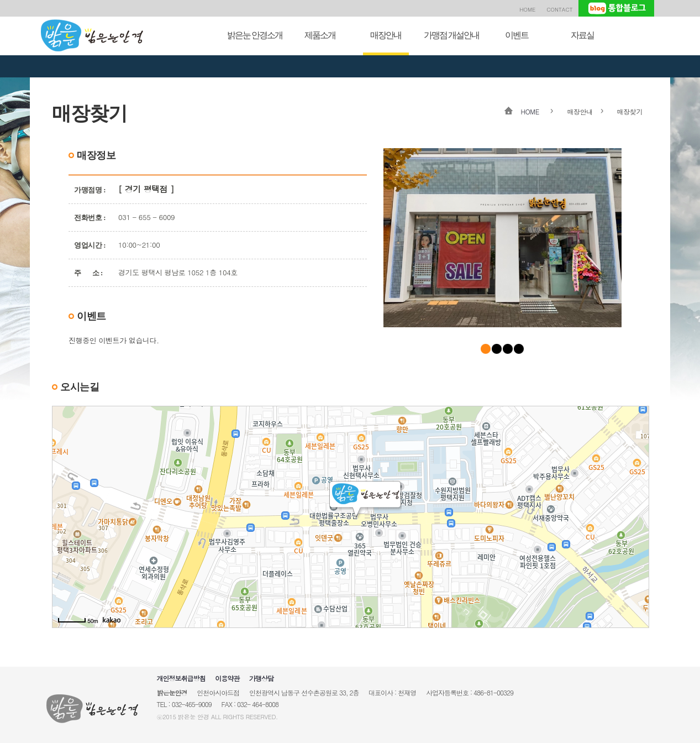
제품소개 (320, 35)
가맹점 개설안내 (451, 35)
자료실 (582, 35)
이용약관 (227, 678)
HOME (527, 9)
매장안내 (386, 35)
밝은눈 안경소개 (255, 35)
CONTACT (559, 9)
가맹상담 (261, 678)
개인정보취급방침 (181, 678)
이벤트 (517, 35)
